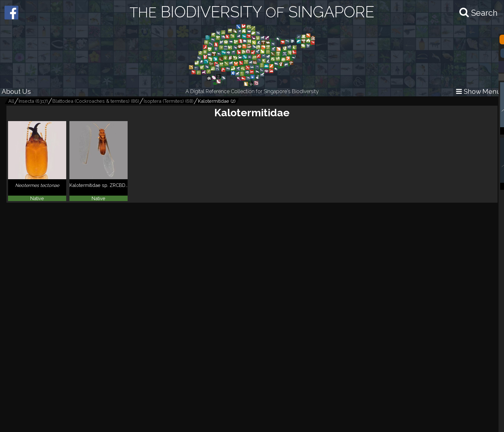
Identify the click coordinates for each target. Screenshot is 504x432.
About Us (16, 91)
